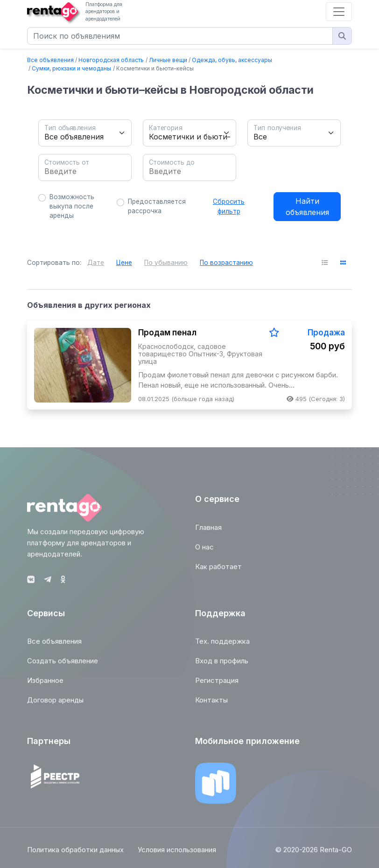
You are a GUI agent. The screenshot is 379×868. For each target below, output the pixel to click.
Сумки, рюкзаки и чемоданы (71, 68)
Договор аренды (55, 705)
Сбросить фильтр (229, 206)
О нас (204, 552)
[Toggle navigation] (339, 12)
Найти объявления (307, 207)
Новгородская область (111, 60)
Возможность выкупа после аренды (72, 206)
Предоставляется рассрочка (157, 206)
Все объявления (50, 60)
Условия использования (177, 854)
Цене (124, 263)
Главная (208, 532)
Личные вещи (168, 60)
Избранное (45, 685)
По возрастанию (226, 263)
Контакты (211, 705)
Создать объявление (63, 665)
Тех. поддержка (222, 646)
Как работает (218, 571)
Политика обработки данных (75, 854)
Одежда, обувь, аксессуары (232, 60)
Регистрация (217, 685)
